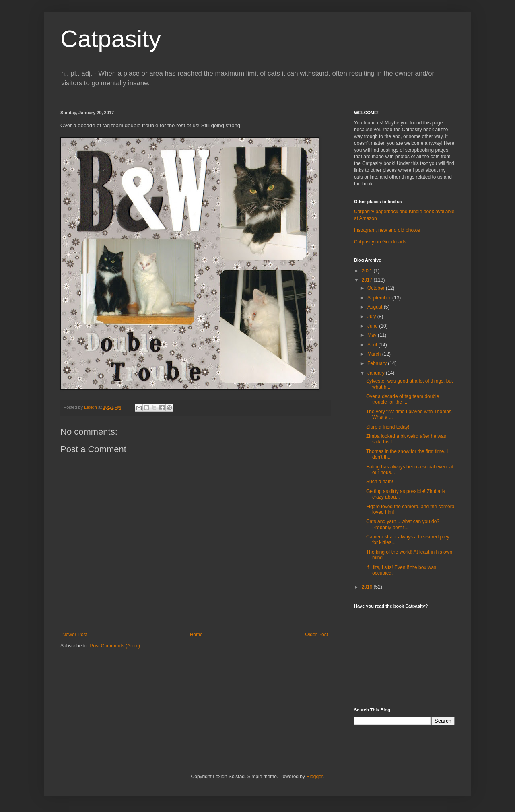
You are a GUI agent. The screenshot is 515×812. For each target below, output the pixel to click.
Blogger (314, 777)
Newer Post (75, 635)
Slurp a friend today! (388, 427)
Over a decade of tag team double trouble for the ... (403, 399)
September (380, 298)
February (378, 363)
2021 (368, 271)
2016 (368, 587)
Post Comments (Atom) (115, 646)
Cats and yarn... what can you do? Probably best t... (403, 524)
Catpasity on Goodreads (380, 242)
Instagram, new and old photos (387, 230)
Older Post (316, 635)
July (372, 317)
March (375, 354)
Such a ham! (380, 482)
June (373, 326)
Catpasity (111, 39)
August (376, 307)
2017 (368, 280)
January (377, 373)
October (377, 288)
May (373, 335)
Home (196, 635)
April (373, 345)
